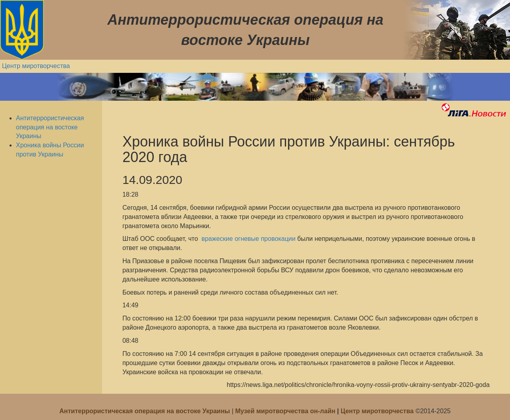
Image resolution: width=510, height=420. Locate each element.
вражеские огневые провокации (247, 239)
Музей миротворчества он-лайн (286, 411)
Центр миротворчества (36, 66)
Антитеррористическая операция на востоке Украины (50, 127)
